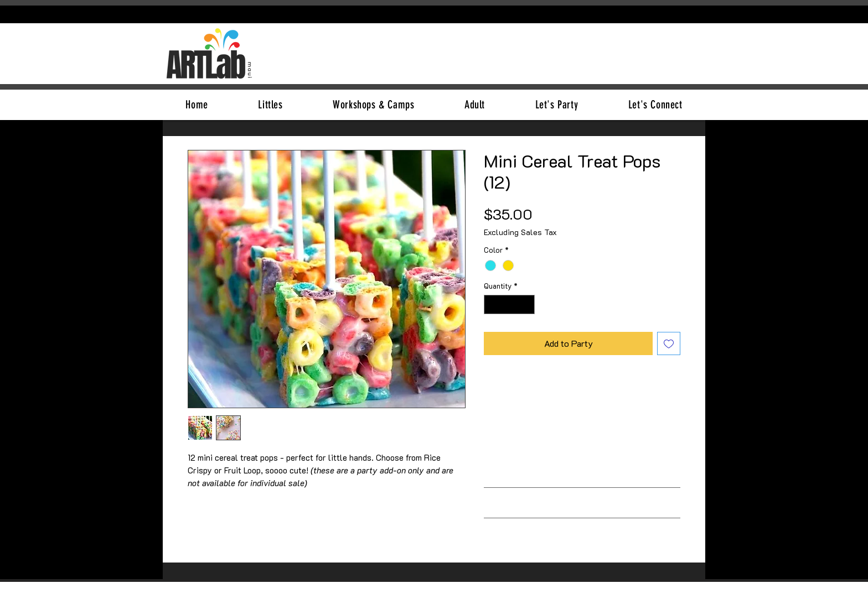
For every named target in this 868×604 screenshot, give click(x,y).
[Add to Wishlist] (669, 343)
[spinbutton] (510, 305)
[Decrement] (492, 305)
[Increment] (527, 305)
